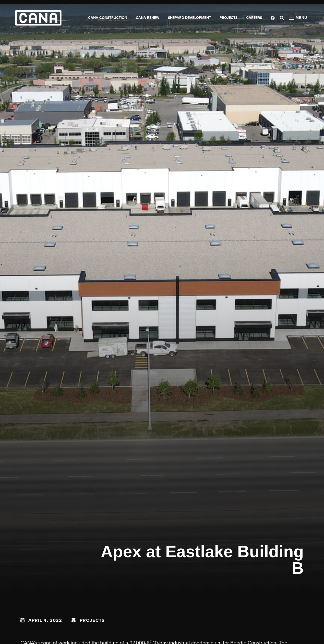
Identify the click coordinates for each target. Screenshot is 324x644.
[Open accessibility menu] (273, 18)
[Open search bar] (282, 18)
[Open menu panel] (298, 18)
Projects (92, 620)
